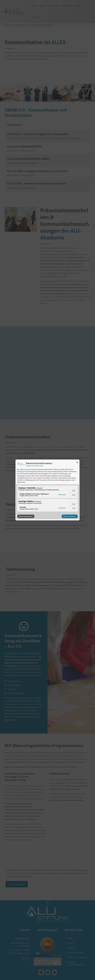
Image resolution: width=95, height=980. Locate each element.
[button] (71, 491)
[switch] (73, 490)
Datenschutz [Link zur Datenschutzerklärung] (39, 466)
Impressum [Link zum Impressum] (30, 466)
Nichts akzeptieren (26, 516)
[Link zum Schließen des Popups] (77, 463)
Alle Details (62, 495)
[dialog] (47, 490)
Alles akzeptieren (70, 516)
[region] (47, 499)
